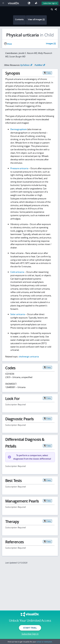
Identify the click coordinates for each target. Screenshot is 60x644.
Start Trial (30, 628)
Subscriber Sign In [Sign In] (50, 3)
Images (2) (51, 44)
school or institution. (44, 642)
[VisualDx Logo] (14, 3)
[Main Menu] (3, 3)
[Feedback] (37, 3)
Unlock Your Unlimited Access (30, 621)
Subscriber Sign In (30, 634)
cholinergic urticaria (29, 357)
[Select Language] (30, 3)
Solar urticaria (18, 314)
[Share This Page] (57, 9)
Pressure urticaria (19, 168)
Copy (49, 73)
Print (8, 44)
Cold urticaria (17, 272)
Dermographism (19, 129)
